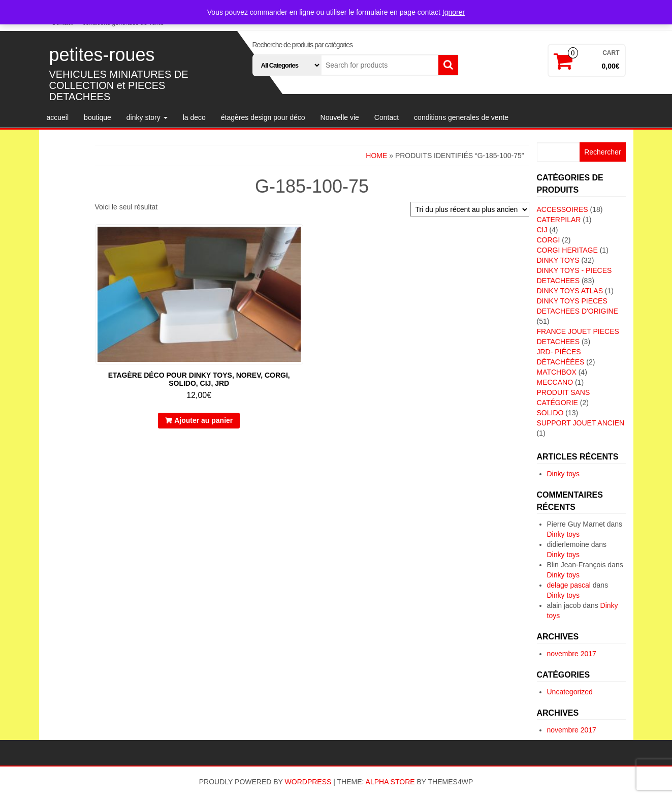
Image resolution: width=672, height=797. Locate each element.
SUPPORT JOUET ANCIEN (581, 423)
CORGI (549, 240)
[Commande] (470, 209)
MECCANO (555, 382)
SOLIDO (550, 413)
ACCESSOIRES (563, 209)
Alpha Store (390, 782)
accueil (58, 117)
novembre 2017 (572, 654)
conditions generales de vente (461, 117)
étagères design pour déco (263, 117)
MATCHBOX (557, 372)
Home (376, 156)
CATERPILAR (559, 220)
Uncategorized (570, 692)
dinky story (147, 117)
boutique (98, 117)
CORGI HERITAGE (567, 250)
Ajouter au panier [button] (203, 420)
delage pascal (569, 585)
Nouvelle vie (340, 117)
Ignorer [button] (454, 12)
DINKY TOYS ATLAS (570, 291)
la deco (194, 117)
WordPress (308, 782)
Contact (387, 117)
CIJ (542, 230)
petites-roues (102, 55)
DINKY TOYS (558, 260)
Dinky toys (564, 474)
